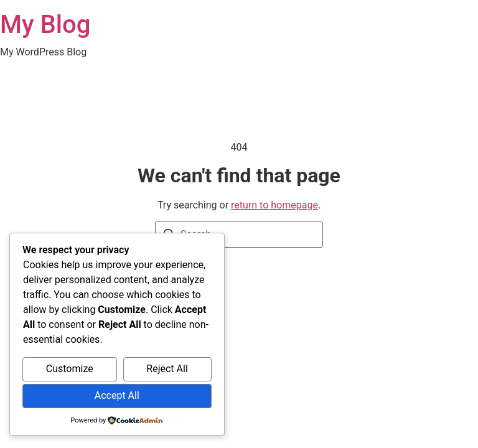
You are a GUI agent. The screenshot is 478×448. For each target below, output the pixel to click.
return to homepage (274, 205)
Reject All (167, 369)
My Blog (45, 25)
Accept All (117, 395)
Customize (70, 369)
